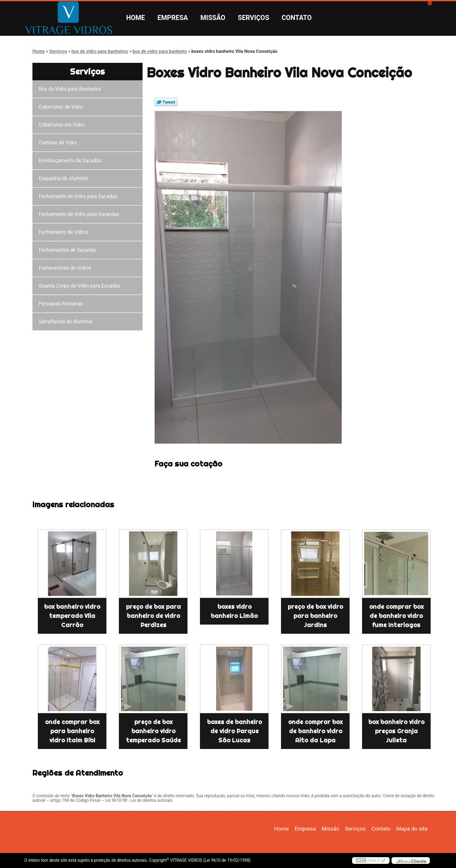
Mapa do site (412, 829)
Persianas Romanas (62, 304)
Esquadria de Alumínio (65, 179)
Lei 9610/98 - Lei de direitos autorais (139, 800)
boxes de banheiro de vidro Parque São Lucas (234, 731)
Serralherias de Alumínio (67, 322)
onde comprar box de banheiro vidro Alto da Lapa (315, 731)
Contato (297, 18)
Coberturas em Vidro (63, 125)
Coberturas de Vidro (62, 107)
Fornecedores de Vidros (66, 268)
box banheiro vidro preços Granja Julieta (396, 731)
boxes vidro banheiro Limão (234, 611)
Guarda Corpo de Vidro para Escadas (81, 286)
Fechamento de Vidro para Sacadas (79, 196)
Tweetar (166, 102)
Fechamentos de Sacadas (69, 250)
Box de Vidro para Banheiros (71, 89)
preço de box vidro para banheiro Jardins (315, 616)
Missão (213, 18)
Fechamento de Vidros (65, 232)
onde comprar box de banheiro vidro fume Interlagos (396, 616)
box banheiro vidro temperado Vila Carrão (72, 616)
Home (136, 18)
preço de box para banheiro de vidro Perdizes (153, 616)
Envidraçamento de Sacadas (71, 161)
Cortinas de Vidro (59, 143)
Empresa (173, 18)
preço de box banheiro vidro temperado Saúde (153, 731)
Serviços (253, 18)
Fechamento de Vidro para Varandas (80, 214)
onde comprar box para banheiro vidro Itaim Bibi (72, 731)
